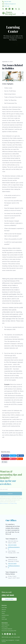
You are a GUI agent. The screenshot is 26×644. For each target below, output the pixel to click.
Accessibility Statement (7, 629)
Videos (3, 613)
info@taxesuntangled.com (14, 548)
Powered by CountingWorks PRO (9, 631)
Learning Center (5, 615)
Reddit (20, 459)
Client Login (4, 619)
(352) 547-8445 (12, 545)
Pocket (13, 459)
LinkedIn (20, 456)
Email (4, 462)
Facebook (5, 456)
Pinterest (5, 459)
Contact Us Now (9, 599)
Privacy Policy (11, 503)
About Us (4, 609)
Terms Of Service (5, 625)
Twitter (13, 456)
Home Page (4, 607)
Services (4, 611)
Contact (3, 617)
